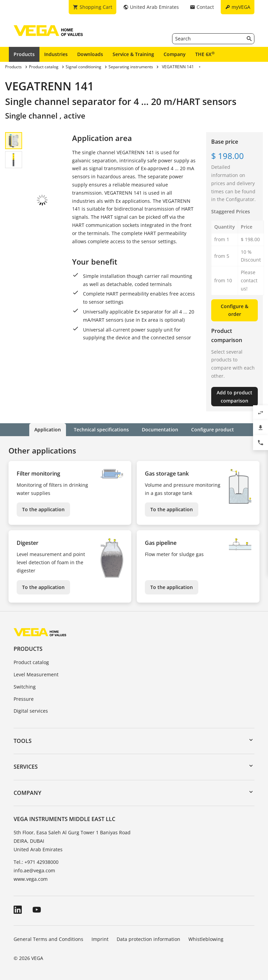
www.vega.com (31, 879)
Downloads (90, 54)
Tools (23, 741)
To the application (43, 509)
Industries (56, 54)
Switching (25, 687)
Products (24, 54)
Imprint (100, 939)
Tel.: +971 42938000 (36, 862)
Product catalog (31, 662)
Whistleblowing (206, 939)
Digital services (31, 711)
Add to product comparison (234, 397)
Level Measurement (36, 674)
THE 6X (205, 54)
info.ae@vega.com (34, 870)
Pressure (24, 699)
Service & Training (133, 54)
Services (26, 767)
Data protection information (148, 939)
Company (175, 54)
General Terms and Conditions (48, 939)
